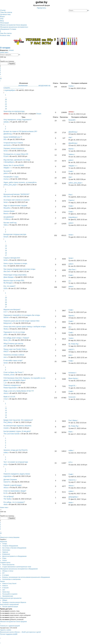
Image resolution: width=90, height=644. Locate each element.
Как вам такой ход (10, 223)
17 (6, 255)
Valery (6, 225)
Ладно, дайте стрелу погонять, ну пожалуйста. (20, 182)
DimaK (6, 237)
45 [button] (1, 79)
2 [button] (0, 68)
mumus (6, 179)
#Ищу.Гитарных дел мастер (13, 344)
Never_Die (7, 340)
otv (70, 327)
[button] (0, 59)
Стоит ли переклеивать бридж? (15, 491)
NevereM (72, 120)
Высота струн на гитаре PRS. (14, 281)
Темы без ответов (6, 33)
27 (6, 307)
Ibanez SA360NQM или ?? (13, 137)
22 (6, 104)
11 (6, 408)
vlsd (70, 137)
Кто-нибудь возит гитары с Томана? (16, 338)
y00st (5, 335)
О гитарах (5, 48)
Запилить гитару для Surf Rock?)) (16, 450)
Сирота (71, 200)
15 (6, 251)
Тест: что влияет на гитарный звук (16, 462)
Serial (5, 151)
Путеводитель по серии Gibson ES (16, 154)
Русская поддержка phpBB (9, 634)
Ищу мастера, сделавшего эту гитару (17, 160)
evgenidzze (7, 476)
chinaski (11, 50)
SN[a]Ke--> (7, 168)
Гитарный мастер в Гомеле (13, 143)
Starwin (6, 318)
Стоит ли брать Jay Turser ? (13, 372)
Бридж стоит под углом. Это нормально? (18, 420)
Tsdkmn (71, 154)
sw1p (5, 464)
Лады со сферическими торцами (15, 206)
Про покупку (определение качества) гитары (19, 269)
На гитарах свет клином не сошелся (16, 200)
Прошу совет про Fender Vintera (15, 349)
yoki (5, 346)
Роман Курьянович (10, 388)
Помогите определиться (12, 385)
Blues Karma (73, 378)
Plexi (70, 195)
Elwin (70, 432)
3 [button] (0, 70)
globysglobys (73, 497)
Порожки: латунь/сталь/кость (14, 148)
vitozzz (6, 393)
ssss (5, 357)
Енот (6, 399)
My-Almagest (8, 283)
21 (6, 102)
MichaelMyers (9, 162)
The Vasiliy (7, 499)
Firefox (71, 86)
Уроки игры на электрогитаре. (14, 111)
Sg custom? (8, 171)
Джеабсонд (8, 134)
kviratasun (72, 373)
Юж (5, 266)
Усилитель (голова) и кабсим (14, 355)
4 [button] (0, 72)
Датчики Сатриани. (10, 480)
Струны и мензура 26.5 (12, 258)
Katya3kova (73, 217)
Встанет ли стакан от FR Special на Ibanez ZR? (20, 131)
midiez (6, 452)
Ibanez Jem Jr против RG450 (14, 165)
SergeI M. (72, 386)
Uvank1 (6, 428)
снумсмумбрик (10, 90)
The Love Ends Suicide (11, 434)
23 (6, 106)
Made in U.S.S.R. (9, 397)
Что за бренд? (9, 497)
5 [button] (0, 74)
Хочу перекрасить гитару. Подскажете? (17, 120)
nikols (5, 504)
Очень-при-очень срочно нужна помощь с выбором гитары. (25, 327)
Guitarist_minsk (9, 375)
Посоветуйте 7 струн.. (11, 177)
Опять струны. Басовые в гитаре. (15, 264)
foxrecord (72, 397)
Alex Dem (7, 197)
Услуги (39, 114)
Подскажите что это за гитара (14, 332)
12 (6, 410)
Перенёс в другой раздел (13, 485)
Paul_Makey (8, 422)
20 (6, 100)
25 (6, 302)
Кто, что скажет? (9, 286)
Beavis (6, 214)
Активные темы (5, 35)
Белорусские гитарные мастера (15, 234)
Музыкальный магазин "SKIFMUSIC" (17, 194)
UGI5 (5, 288)
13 (6, 246)
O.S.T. (6, 312)
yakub (71, 160)
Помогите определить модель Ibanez (17, 474)
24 (6, 109)
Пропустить (42, 8)
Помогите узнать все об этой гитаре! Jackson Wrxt (21, 321)
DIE (5, 139)
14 (6, 248)
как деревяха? (9, 217)
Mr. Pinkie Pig (73, 344)
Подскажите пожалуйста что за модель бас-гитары (22, 315)
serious (6, 114)
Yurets (71, 338)
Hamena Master (9, 211)
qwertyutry (7, 145)
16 (6, 253)
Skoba (6, 329)
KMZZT (6, 351)
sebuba (6, 122)
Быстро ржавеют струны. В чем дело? (17, 431)
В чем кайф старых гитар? (13, 360)
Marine (71, 149)
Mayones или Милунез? (12, 310)
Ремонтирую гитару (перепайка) (15, 275)
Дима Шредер (9, 277)
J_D (5, 383)
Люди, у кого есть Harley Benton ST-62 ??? (19, 391)
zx (69, 281)
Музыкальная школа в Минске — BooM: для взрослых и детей (20, 632)
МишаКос (7, 208)
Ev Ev (6, 493)
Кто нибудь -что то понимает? (14, 502)
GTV (70, 462)
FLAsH (6, 156)
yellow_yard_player (10, 185)
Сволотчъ (7, 482)
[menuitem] (6, 12)
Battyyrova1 (8, 323)
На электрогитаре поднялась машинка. (18, 426)
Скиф (71, 171)
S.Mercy (7, 219)
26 (6, 305)
